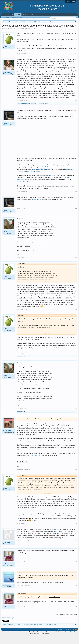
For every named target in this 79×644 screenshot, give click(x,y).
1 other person (40, 112)
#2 (76, 109)
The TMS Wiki (9, 14)
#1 (76, 62)
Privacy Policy (74, 640)
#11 (76, 549)
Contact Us (61, 638)
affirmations (53, 184)
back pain (57, 540)
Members (26, 14)
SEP (48, 610)
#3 (76, 200)
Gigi (4, 572)
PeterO (5, 240)
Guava (26, 37)
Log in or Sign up (70, 2)
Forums (18, 14)
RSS (76, 638)
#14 (76, 615)
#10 (76, 532)
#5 (76, 266)
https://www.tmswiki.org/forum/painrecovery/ (32, 29)
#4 (76, 217)
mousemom (27, 112)
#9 (76, 478)
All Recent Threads (17, 17)
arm (36, 93)
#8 (76, 417)
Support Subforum (14, 37)
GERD (57, 538)
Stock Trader (7, 593)
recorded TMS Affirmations (25, 190)
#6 (76, 318)
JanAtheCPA (21, 112)
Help (32, 14)
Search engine (34, 464)
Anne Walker (7, 81)
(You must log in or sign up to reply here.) (66, 623)
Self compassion (36, 208)
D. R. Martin (7, 551)
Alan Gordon (45, 175)
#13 (76, 594)
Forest (33, 112)
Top (73, 638)
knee (45, 540)
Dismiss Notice (75, 27)
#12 (76, 570)
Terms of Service (65, 640)
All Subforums (7, 17)
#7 (76, 361)
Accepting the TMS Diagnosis (41, 178)
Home (70, 638)
